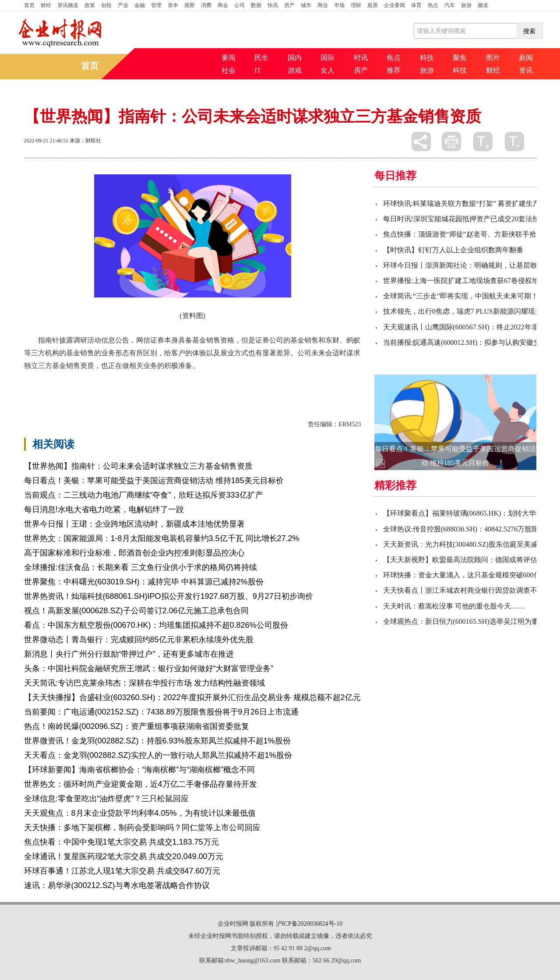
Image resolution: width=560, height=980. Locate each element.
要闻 (229, 58)
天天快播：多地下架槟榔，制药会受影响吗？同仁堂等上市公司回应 (142, 828)
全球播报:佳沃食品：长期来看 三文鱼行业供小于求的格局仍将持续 (141, 567)
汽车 (450, 5)
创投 (106, 5)
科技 (427, 58)
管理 (156, 5)
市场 (339, 5)
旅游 (466, 5)
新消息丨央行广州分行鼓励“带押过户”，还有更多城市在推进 (129, 654)
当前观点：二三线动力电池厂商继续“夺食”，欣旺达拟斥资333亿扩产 (144, 495)
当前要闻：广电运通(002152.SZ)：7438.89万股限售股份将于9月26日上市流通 (161, 712)
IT (258, 70)
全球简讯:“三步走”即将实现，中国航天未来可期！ (461, 296)
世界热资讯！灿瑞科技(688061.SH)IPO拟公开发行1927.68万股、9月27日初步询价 (169, 596)
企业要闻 (394, 5)
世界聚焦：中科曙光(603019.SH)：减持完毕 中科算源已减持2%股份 (144, 582)
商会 (223, 5)
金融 (140, 5)
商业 (323, 5)
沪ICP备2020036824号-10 (309, 924)
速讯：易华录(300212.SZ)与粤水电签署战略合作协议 (117, 885)
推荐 (394, 70)
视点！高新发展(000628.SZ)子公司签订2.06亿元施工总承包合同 (136, 611)
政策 (90, 5)
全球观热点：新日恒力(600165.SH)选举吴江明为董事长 (468, 621)
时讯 (361, 58)
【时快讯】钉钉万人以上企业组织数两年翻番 (453, 250)
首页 (29, 5)
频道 (483, 5)
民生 (261, 58)
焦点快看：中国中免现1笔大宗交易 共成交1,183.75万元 (122, 842)
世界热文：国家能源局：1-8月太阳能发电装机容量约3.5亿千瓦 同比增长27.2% (162, 538)
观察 (190, 5)
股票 (373, 5)
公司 (239, 5)
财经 (46, 5)
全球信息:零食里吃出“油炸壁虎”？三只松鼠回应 (107, 799)
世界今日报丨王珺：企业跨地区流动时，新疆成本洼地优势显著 (134, 524)
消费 (206, 5)
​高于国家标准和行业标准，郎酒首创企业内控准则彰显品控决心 (134, 553)
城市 (306, 5)
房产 (289, 5)
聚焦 (460, 58)
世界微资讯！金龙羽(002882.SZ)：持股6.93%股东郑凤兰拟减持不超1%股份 (157, 741)
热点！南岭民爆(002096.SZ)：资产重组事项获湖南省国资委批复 (137, 726)
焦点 (394, 58)
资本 (173, 5)
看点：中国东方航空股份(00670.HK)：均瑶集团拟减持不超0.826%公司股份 (156, 625)
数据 (256, 5)
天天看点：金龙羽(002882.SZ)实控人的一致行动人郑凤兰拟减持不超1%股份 (158, 755)
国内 (295, 58)
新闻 (526, 58)
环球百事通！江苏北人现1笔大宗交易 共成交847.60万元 (122, 871)
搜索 (529, 31)
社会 (229, 70)
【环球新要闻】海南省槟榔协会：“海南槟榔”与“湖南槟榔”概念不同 (140, 770)
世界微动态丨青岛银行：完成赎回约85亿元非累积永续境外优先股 (139, 640)
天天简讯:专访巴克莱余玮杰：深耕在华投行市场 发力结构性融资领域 (144, 683)
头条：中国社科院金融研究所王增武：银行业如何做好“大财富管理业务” (149, 669)
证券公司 (68, 380)
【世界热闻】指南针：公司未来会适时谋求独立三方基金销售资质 (138, 466)
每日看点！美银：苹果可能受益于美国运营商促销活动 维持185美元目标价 (154, 481)
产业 (123, 5)
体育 (416, 5)
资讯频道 (68, 5)
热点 (433, 5)
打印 (451, 142)
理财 (356, 5)
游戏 (295, 70)
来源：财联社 (85, 141)
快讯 (273, 5)
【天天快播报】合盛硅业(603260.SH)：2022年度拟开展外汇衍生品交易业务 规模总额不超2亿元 (192, 697)
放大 (483, 142)
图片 (493, 58)
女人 (328, 70)
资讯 (526, 70)
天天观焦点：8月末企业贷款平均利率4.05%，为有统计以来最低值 (140, 813)
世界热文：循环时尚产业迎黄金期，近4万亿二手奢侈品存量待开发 (141, 784)
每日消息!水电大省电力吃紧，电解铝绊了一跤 (104, 509)
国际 (328, 58)
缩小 (514, 142)
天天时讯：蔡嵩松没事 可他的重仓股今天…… (454, 606)
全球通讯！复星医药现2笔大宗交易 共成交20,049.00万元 (124, 856)
